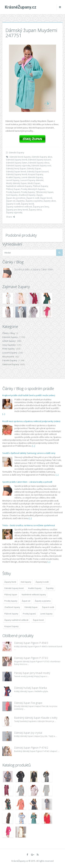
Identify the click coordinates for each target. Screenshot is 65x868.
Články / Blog (8, 333)
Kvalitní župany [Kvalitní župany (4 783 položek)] (35, 588)
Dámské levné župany (20, 157)
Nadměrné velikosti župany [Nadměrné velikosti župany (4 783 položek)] (34, 595)
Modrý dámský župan (16, 183)
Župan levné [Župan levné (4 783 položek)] (38, 620)
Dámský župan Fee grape (28, 703)
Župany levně (27, 204)
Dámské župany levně (17, 160)
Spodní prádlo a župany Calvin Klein (34, 269)
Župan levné (46, 198)
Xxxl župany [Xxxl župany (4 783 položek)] (26, 582)
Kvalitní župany (13, 177)
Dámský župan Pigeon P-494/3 (31, 643)
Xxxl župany (12, 195)
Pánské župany (10, 360)
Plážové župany (41, 186)
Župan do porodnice (16, 198)
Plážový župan (13, 189)
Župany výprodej (14, 212)
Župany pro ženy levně (17, 210)
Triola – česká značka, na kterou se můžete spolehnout (29, 525)
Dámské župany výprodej (18, 165)
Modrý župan (34, 183)
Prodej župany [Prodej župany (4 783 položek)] (11, 601)
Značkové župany (27, 195)
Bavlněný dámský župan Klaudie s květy (36, 718)
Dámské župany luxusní (39, 160)
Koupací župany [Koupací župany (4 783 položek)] (11, 626)
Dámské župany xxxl (41, 165)
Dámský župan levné (16, 171)
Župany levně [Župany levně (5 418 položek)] (10, 582)
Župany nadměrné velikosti (19, 207)
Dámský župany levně (17, 174)
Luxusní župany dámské (32, 180)
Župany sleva (35, 210)
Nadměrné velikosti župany (19, 186)
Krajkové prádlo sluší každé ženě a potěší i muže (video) (29, 395)
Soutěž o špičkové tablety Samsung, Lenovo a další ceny (29, 453)
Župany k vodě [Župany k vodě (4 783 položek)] (42, 582)
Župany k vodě (13, 204)
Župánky (20, 201)
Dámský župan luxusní (38, 171)
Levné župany (13, 180)
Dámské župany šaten (17, 163)
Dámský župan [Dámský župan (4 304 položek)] (31, 607)
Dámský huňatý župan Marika (30, 688)
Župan (39, 195)
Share (10, 217)
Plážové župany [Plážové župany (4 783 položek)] (11, 614)
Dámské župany (16, 152)
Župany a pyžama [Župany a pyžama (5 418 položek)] (43, 601)
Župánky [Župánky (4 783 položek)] (50, 588)
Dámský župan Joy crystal (28, 733)
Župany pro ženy (41, 207)
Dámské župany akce (42, 157)
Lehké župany (9, 341)
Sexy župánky (9, 345)
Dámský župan (34, 168)
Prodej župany (28, 192)
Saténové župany (11, 364)
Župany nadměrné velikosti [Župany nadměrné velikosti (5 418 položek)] (16, 620)
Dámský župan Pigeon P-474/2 (31, 748)
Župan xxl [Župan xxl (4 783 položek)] (26, 601)
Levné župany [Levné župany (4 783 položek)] (46, 614)
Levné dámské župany (32, 177)
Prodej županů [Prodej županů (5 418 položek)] (29, 614)
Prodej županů (13, 192)
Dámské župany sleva (39, 163)
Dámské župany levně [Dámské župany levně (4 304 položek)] (14, 588)
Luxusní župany (10, 353)
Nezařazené (8, 357)
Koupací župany (36, 174)
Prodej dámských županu (33, 189)
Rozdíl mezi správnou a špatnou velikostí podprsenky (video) (31, 421)
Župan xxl (11, 201)
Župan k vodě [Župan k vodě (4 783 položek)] (48, 607)
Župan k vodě (33, 198)
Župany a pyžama (34, 201)
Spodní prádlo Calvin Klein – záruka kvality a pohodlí (27, 482)
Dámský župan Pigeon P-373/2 (31, 658)
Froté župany (9, 349)
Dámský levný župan (16, 168)
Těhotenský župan (45, 192)
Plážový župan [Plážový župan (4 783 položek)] (11, 595)
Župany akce (50, 201)
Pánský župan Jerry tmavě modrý (32, 673)
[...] (4, 414)
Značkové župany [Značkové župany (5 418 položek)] (12, 607)
